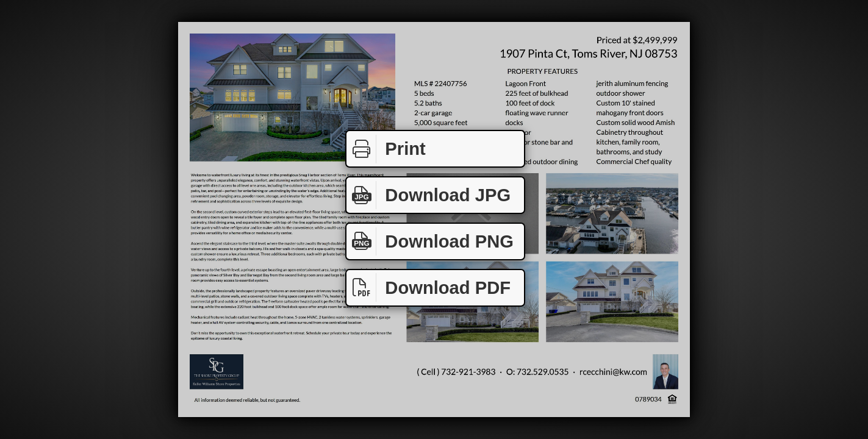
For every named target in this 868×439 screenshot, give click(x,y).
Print (386, 149)
